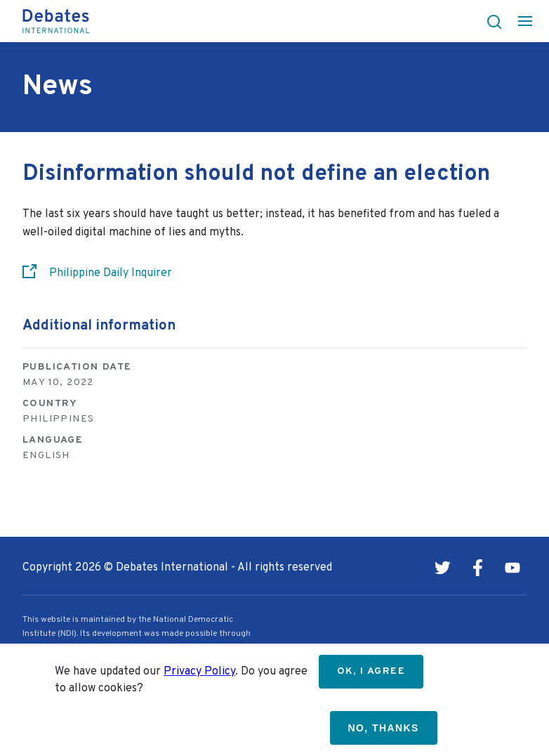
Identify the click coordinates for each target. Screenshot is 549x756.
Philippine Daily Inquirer (111, 273)
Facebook (477, 568)
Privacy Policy (199, 672)
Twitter (442, 568)
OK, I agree (371, 671)
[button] (490, 21)
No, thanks (384, 728)
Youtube (512, 568)
